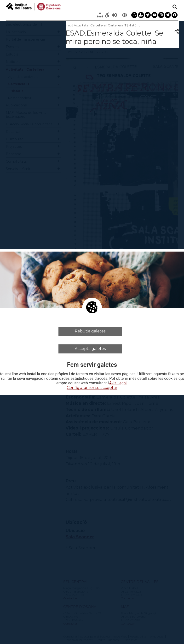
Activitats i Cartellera (90, 25)
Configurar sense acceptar (92, 388)
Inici (69, 25)
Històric (134, 25)
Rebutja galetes (90, 331)
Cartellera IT (117, 25)
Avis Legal (118, 383)
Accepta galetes (90, 349)
